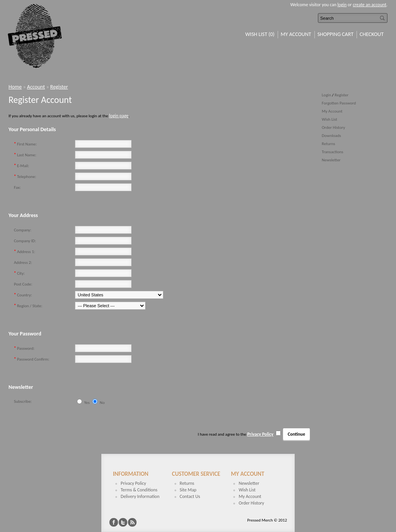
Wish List (329, 119)
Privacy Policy (133, 483)
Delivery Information (140, 496)
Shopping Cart (335, 34)
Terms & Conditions (139, 490)
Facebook (114, 522)
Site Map (188, 490)
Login (326, 95)
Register (341, 95)
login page (119, 116)
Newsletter (331, 160)
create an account (370, 5)
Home (15, 87)
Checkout (372, 34)
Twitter (123, 522)
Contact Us (190, 496)
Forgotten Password (339, 103)
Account (36, 87)
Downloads (331, 136)
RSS (132, 522)
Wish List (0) (260, 34)
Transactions (333, 152)
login (342, 5)
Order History (333, 127)
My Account (296, 34)
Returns (329, 144)
